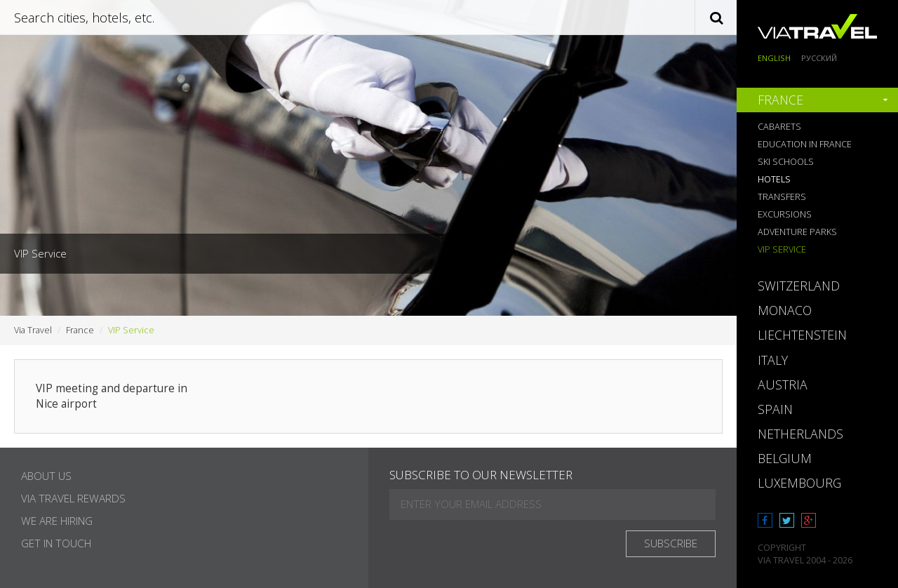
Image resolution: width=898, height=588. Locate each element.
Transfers (782, 197)
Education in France (805, 144)
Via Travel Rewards (73, 499)
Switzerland (799, 286)
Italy (773, 360)
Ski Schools (786, 162)
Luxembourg (799, 483)
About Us (46, 476)
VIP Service (782, 249)
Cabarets (779, 127)
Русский (819, 58)
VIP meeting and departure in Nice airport (112, 396)
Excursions (785, 214)
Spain (775, 409)
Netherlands (800, 434)
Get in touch (56, 543)
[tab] (817, 100)
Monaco (785, 310)
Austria (783, 385)
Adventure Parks (797, 232)
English (774, 58)
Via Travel (33, 330)
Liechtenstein (802, 335)
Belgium (785, 458)
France (780, 100)
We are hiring (57, 521)
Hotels (774, 179)
